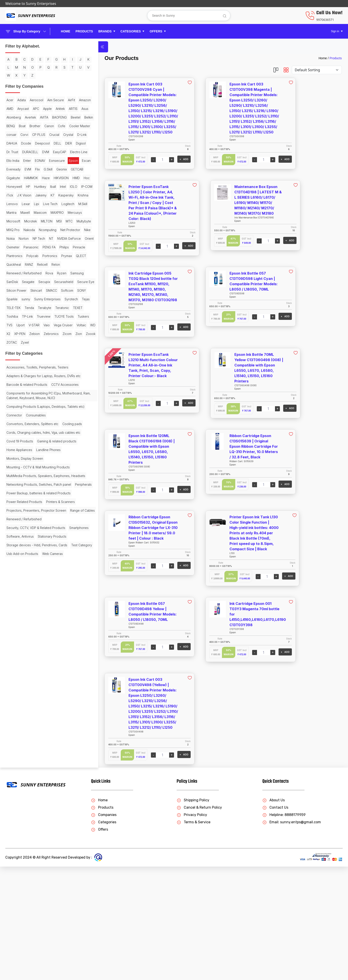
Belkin (55, 143)
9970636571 (325, 20)
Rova (49, 394)
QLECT (45, 376)
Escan (11, 221)
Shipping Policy (193, 914)
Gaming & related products (26, 672)
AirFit (31, 117)
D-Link (11, 177)
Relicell (42, 385)
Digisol (52, 186)
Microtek (13, 316)
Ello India (51, 203)
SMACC (28, 428)
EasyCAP (13, 203)
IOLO (20, 264)
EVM (41, 221)
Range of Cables (19, 790)
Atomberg (37, 134)
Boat (22, 151)
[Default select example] (317, 70)
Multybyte (14, 324)
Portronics (14, 376)
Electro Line (32, 203)
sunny (39, 437)
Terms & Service (194, 935)
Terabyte (13, 463)
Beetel (42, 143)
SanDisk (43, 402)
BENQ (11, 151)
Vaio (37, 489)
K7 (42, 272)
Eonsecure (40, 212)
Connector (14, 624)
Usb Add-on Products (22, 860)
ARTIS (11, 134)
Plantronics (31, 368)
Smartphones (16, 821)
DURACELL (30, 195)
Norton (24, 342)
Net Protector (38, 333)
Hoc (39, 246)
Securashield (48, 411)
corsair (48, 160)
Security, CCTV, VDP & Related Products (29, 810)
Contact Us (275, 921)
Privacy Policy (192, 928)
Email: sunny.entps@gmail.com (292, 935)
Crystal (54, 169)
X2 (54, 498)
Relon (56, 385)
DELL (29, 186)
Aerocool (37, 108)
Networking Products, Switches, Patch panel (30, 727)
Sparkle (25, 437)
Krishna (31, 281)
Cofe (10, 160)
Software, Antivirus (43, 821)
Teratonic (31, 463)
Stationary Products (21, 829)
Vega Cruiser (16, 498)
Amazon (44, 117)
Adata (22, 108)
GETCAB (40, 229)
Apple (37, 125)
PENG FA (32, 359)
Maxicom (53, 298)
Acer (10, 108)
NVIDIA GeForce (18, 350)
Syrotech (43, 446)
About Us (274, 914)
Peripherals (15, 737)
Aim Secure (15, 117)
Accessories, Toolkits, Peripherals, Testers (32, 551)
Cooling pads (16, 641)
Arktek (49, 125)
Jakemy (30, 272)
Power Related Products (24, 759)
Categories (104, 935)
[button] (107, 31)
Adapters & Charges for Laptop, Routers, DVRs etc (30, 564)
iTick (46, 264)
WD (45, 498)
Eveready (26, 221)
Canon (49, 151)
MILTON (29, 316)
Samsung (26, 402)
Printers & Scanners (21, 768)
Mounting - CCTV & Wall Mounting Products (31, 700)
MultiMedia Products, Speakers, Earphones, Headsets (30, 713)
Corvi (10, 169)
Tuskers (35, 480)
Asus (23, 134)
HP (28, 255)
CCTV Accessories (20, 584)
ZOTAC (48, 515)
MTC (51, 316)
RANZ (29, 385)
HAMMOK (31, 238)
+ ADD (149, 159)
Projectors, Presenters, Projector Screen (31, 779)
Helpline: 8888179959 (284, 928)
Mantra (24, 298)
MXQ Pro (31, 324)
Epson (56, 212)
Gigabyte (13, 238)
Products (336, 58)
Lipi (21, 290)
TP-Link (27, 472)
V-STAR (24, 489)
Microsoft (49, 307)
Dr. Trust (12, 195)
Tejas (10, 454)
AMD (57, 117)
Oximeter (53, 350)
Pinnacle (13, 368)
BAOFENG (26, 143)
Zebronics (43, 506)
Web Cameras (17, 869)
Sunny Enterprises (20, 446)
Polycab (49, 368)
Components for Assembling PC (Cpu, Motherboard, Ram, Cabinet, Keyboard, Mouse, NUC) (31, 597)
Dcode (39, 177)
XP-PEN (12, 506)
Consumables (36, 624)
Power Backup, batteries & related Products (32, 748)
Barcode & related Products (27, 575)
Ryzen (11, 402)
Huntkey (40, 255)
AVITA (11, 143)
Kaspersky (14, 281)
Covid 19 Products (20, 663)
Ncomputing (15, 333)
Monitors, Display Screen (25, 689)
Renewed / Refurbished (24, 394)
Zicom (11, 515)
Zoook (35, 515)
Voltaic (34, 498)
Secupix (29, 411)
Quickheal (14, 385)
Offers (100, 943)
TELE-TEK (25, 454)
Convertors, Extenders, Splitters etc (32, 632)
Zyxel (10, 524)
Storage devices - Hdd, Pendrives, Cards (32, 840)
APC (25, 125)
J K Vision (14, 272)
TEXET (46, 463)
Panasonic (14, 359)
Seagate (13, 411)
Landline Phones (48, 680)
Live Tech (35, 290)
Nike (55, 333)
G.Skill (11, 229)
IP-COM (33, 264)
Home (65, 31)
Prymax (31, 376)
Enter (10, 212)
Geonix (24, 229)
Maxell (38, 298)
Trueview (44, 472)
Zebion (27, 506)
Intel (9, 264)
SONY (11, 437)
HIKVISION (14, 246)
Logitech (53, 290)
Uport (11, 489)
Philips (47, 359)
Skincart (12, 428)
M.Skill (11, 298)
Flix (50, 221)
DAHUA (25, 177)
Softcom (43, 428)
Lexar (11, 290)
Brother (35, 151)
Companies (104, 928)
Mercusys (31, 307)
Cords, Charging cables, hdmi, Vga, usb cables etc (32, 652)
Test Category (17, 851)
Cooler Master (28, 160)
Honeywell (14, 255)
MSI (41, 316)
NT (51, 342)
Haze (46, 238)
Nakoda (48, 324)
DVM (46, 195)
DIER (40, 186)
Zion (23, 515)
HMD (29, 246)
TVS (48, 480)
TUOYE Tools (16, 480)
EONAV (23, 212)
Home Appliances (19, 680)
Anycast (12, 125)
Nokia (11, 342)
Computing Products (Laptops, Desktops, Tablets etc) (29, 613)
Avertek (54, 134)
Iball (53, 255)
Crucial (40, 169)
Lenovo (46, 281)
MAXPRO (13, 307)
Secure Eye (15, 420)
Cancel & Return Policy (199, 921)
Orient (38, 350)
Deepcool (14, 186)
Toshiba (12, 472)
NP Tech (39, 342)
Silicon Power (38, 420)
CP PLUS (25, 169)
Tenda (41, 454)
